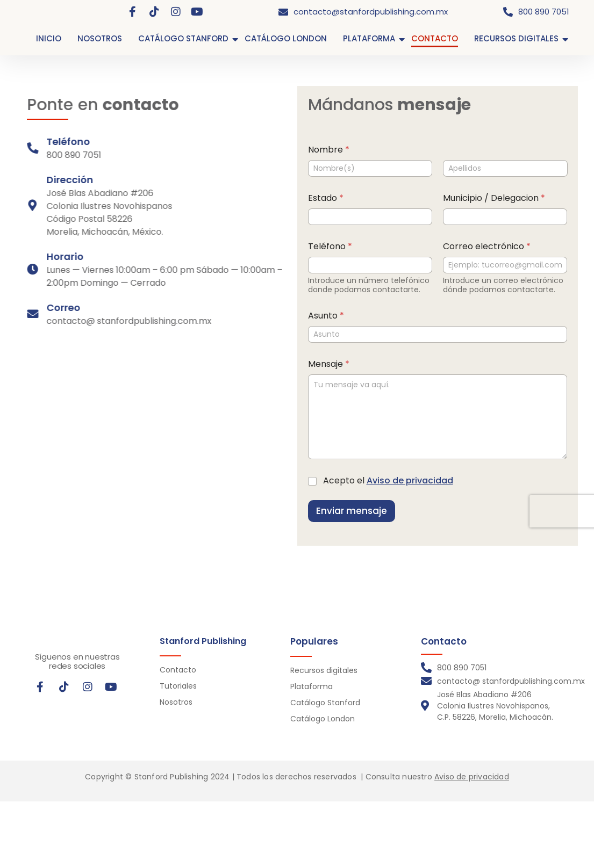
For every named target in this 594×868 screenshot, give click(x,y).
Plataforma (312, 686)
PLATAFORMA (369, 38)
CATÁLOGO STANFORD (183, 38)
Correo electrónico (502, 246)
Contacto (178, 670)
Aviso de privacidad (425, 480)
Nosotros (176, 702)
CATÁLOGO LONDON (286, 38)
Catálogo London (323, 719)
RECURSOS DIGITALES (516, 38)
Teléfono (345, 246)
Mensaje (344, 364)
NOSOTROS (100, 38)
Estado (341, 198)
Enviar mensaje (367, 511)
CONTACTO (435, 38)
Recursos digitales (324, 670)
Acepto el (403, 481)
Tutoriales (178, 686)
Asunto (341, 316)
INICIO (49, 38)
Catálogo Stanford (325, 703)
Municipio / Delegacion (509, 198)
